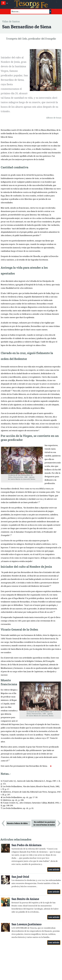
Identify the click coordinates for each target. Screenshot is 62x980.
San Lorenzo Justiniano (27, 924)
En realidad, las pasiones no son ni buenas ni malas (44, 823)
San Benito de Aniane (25, 899)
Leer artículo (54, 869)
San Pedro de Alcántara (27, 845)
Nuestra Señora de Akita (17, 823)
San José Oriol (20, 877)
